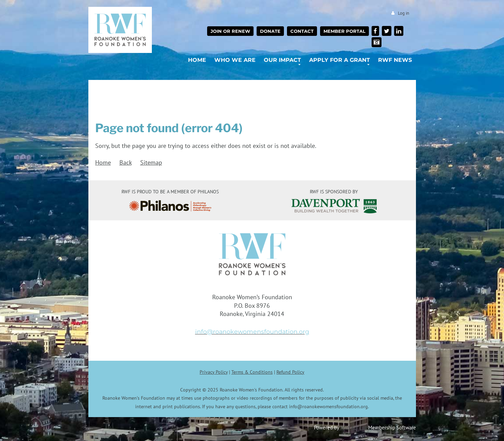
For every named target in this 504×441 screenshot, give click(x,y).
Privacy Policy (214, 372)
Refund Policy (290, 372)
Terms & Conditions (252, 372)
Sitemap (151, 162)
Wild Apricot (354, 427)
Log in (404, 13)
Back (126, 162)
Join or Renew (230, 31)
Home (103, 162)
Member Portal (344, 31)
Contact (302, 31)
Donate (270, 31)
